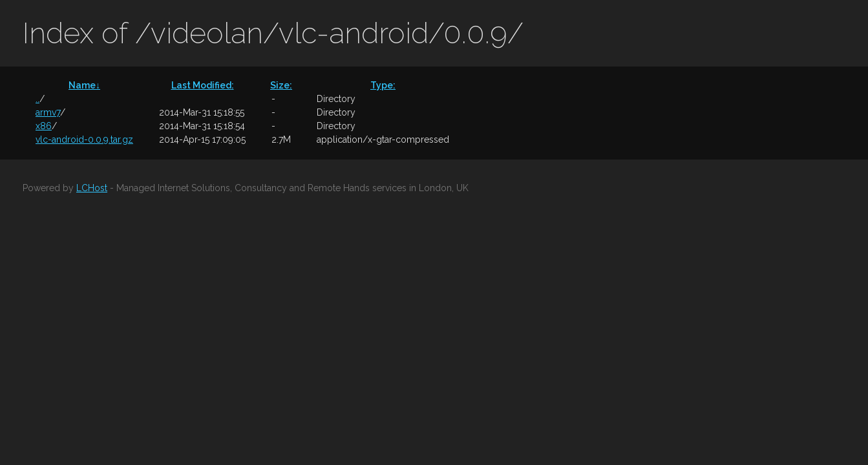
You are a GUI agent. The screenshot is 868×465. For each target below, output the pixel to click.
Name (84, 85)
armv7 (48, 112)
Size (281, 85)
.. (37, 99)
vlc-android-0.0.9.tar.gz (84, 139)
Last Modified (203, 85)
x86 (44, 126)
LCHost (92, 188)
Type (383, 85)
